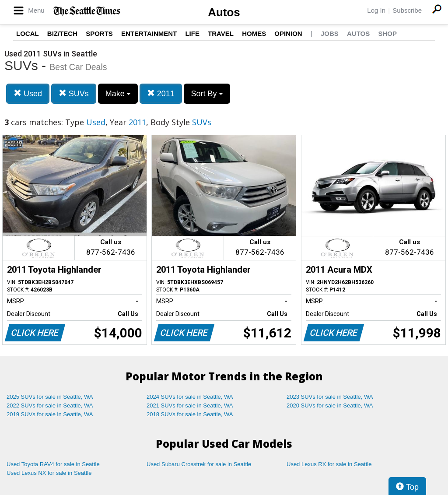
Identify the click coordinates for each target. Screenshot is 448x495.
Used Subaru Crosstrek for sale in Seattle (199, 464)
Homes (254, 33)
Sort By (207, 94)
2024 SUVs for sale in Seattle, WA (190, 397)
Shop (387, 33)
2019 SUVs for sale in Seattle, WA (50, 414)
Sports (99, 33)
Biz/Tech (62, 33)
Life (192, 33)
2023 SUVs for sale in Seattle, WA (330, 397)
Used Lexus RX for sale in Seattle (329, 464)
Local (28, 33)
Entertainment (149, 33)
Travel (221, 33)
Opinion (288, 33)
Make (118, 94)
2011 (161, 93)
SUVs (74, 93)
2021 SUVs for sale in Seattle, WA (190, 405)
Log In (376, 10)
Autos (224, 12)
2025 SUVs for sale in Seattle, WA (50, 397)
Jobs (330, 33)
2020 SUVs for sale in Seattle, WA (330, 405)
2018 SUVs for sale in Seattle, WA (190, 414)
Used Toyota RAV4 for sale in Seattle (53, 464)
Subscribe (407, 10)
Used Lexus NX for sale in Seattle (49, 473)
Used (28, 93)
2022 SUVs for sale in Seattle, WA (50, 405)
